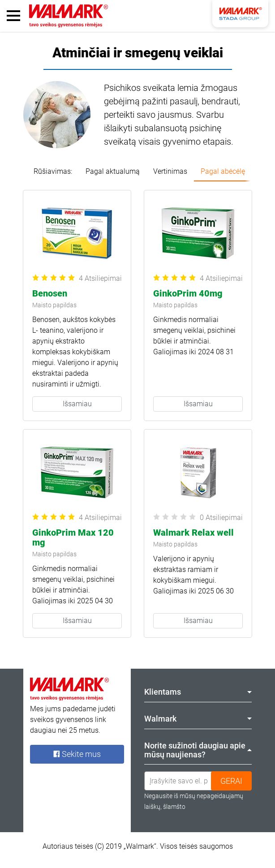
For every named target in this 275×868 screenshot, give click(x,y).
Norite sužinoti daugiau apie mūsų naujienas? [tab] (198, 750)
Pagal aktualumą (113, 171)
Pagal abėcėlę (223, 171)
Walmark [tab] (198, 719)
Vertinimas (170, 171)
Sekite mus (77, 754)
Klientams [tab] (198, 692)
